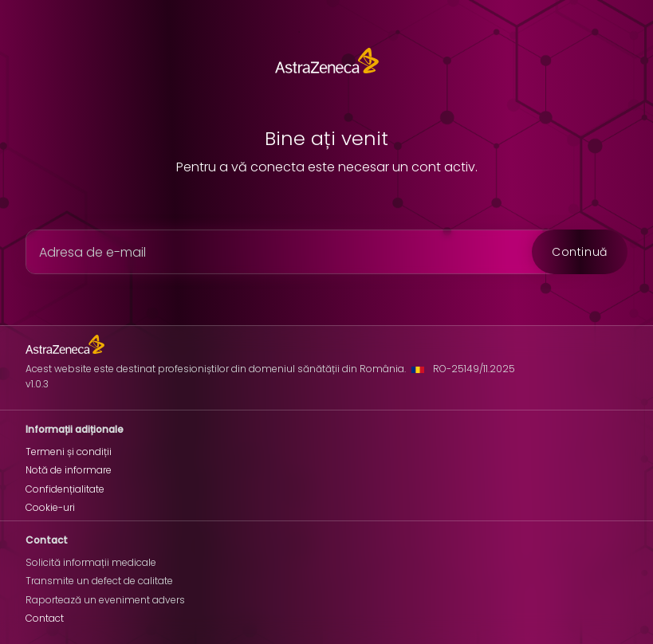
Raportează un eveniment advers (105, 600)
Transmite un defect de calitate (99, 581)
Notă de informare (69, 470)
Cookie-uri (50, 507)
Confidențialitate (65, 489)
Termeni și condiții (69, 452)
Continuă (580, 252)
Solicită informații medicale (91, 562)
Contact (45, 618)
